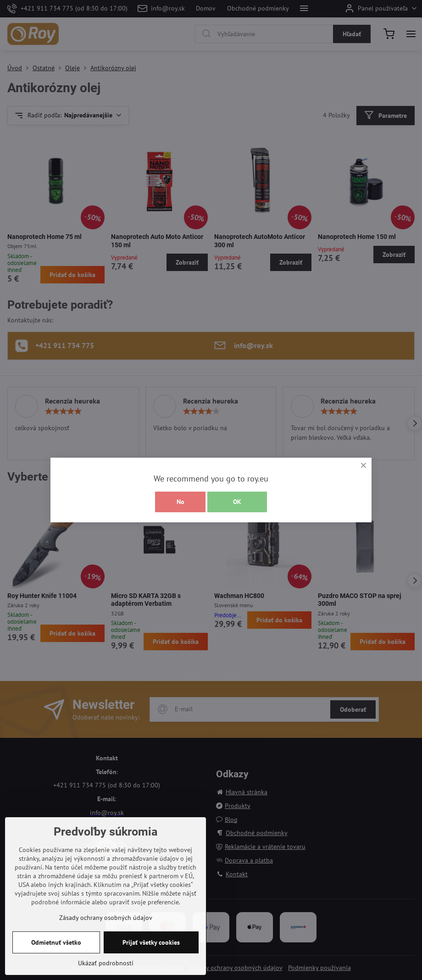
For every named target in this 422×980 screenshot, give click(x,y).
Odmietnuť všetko (56, 942)
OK (237, 502)
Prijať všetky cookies (151, 942)
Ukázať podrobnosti (106, 963)
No (180, 502)
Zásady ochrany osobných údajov (106, 918)
